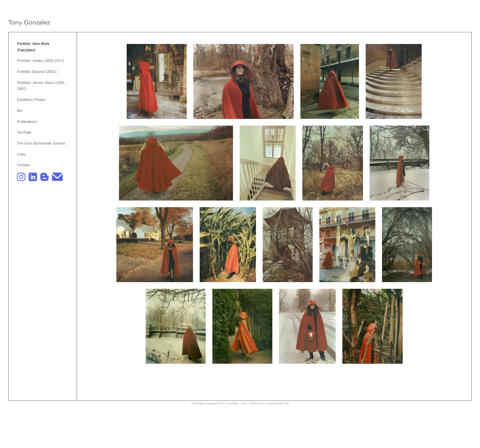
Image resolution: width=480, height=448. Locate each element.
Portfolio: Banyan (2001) (37, 72)
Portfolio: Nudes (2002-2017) (40, 61)
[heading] (29, 23)
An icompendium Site (275, 403)
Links (21, 154)
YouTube (24, 132)
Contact (23, 165)
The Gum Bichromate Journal (41, 143)
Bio (20, 111)
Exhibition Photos (31, 100)
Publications (27, 122)
